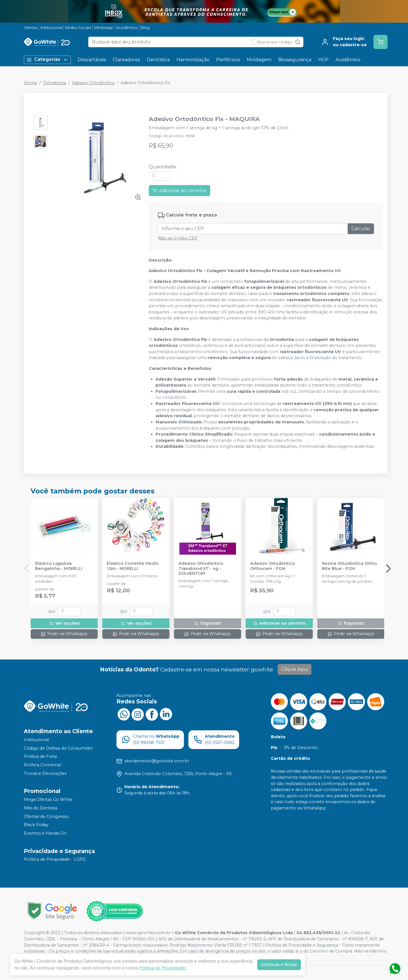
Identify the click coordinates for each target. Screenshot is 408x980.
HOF (323, 60)
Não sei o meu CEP (178, 238)
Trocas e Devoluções (45, 773)
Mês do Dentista (41, 808)
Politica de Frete (41, 757)
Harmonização (193, 60)
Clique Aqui (295, 669)
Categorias (47, 60)
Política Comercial (42, 765)
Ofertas (31, 28)
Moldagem (259, 60)
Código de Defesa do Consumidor (59, 748)
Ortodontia (55, 83)
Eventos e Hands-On (45, 833)
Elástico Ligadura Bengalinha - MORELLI (59, 566)
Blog (145, 28)
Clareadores (126, 60)
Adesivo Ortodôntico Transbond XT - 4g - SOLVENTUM (201, 569)
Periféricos (228, 60)
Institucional (51, 28)
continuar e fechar (279, 965)
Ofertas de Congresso (46, 816)
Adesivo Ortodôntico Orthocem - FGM (273, 566)
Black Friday (36, 825)
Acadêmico (127, 28)
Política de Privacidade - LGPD (55, 860)
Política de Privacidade (162, 968)
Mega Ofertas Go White (48, 799)
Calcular (361, 229)
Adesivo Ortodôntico (93, 83)
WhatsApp (104, 28)
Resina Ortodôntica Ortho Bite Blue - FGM (349, 566)
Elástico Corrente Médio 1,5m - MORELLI (133, 566)
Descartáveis (92, 60)
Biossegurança (295, 60)
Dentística (158, 60)
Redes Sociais (78, 28)
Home (30, 83)
